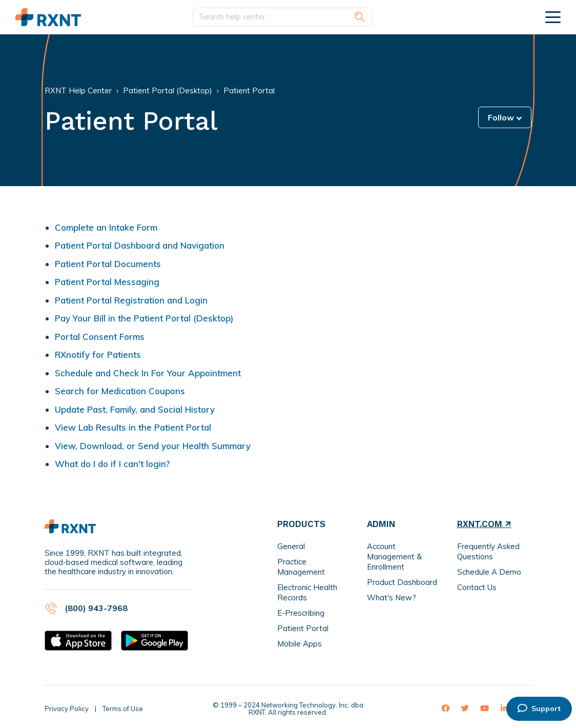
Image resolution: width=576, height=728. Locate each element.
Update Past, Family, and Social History (135, 409)
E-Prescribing (301, 613)
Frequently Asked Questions (488, 551)
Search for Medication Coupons (120, 391)
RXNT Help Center (78, 90)
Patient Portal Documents (108, 264)
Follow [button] (501, 117)
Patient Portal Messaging (107, 282)
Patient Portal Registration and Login (131, 300)
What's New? (392, 598)
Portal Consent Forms (100, 337)
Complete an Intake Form (106, 227)
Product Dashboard (402, 582)
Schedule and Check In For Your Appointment (148, 373)
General (291, 546)
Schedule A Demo (489, 572)
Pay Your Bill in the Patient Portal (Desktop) (144, 318)
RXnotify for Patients (98, 355)
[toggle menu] (553, 17)
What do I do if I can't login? (112, 464)
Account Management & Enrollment (394, 557)
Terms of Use (123, 709)
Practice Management (301, 567)
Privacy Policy (67, 709)
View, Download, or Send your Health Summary (153, 446)
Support (539, 709)
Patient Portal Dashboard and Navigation (140, 245)
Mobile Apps (300, 644)
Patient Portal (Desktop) (168, 90)
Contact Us (477, 587)
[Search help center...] (283, 17)
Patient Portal (249, 90)
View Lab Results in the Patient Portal (133, 427)
